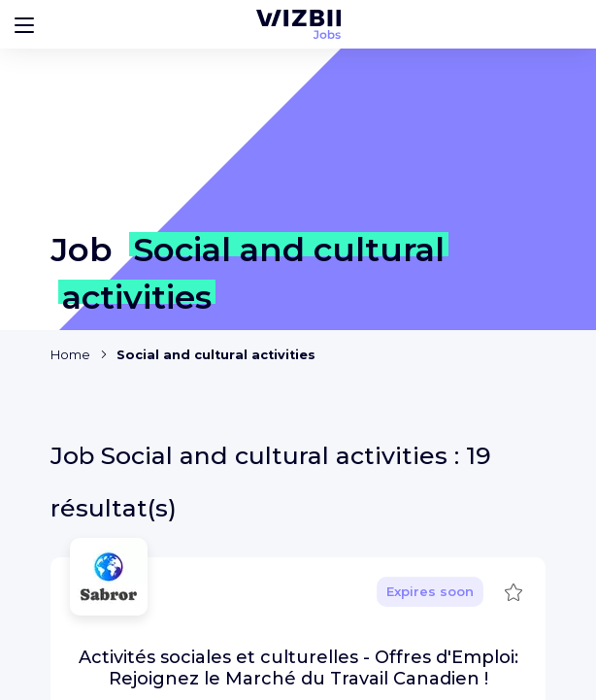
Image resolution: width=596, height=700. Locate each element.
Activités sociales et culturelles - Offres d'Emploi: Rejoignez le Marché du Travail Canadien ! (298, 668)
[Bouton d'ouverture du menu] (24, 24)
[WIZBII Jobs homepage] (298, 24)
